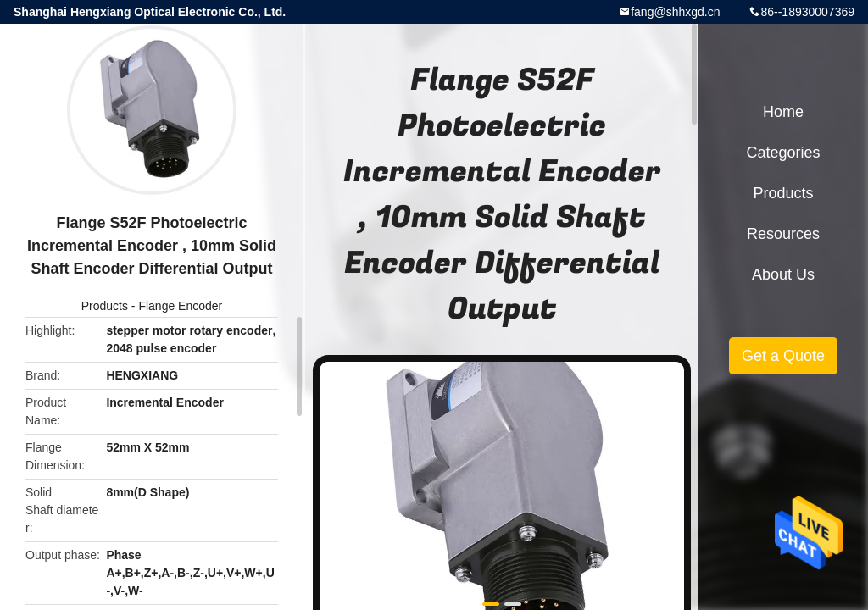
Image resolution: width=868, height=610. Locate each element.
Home (783, 112)
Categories (783, 152)
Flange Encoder (180, 306)
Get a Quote (783, 356)
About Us (783, 274)
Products (105, 306)
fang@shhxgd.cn (675, 12)
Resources (783, 234)
